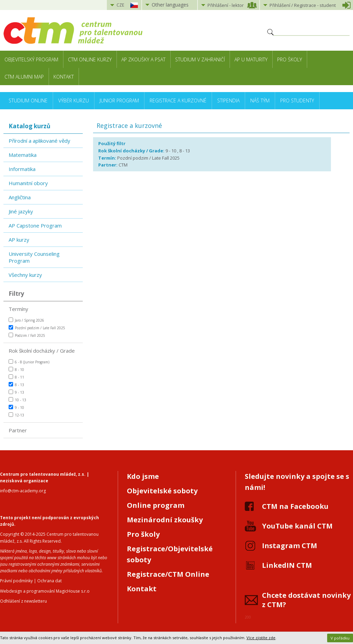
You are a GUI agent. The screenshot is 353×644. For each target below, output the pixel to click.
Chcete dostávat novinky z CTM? (306, 600)
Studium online (28, 100)
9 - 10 (16, 407)
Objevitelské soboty (162, 491)
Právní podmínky (16, 581)
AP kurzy (19, 240)
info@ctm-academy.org (23, 491)
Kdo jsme (143, 476)
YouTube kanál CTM (297, 526)
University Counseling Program (34, 257)
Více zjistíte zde (261, 638)
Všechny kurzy (25, 275)
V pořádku (340, 638)
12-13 (16, 415)
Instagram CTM (290, 546)
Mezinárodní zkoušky (165, 520)
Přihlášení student (303, 5)
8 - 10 (16, 369)
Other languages (170, 5)
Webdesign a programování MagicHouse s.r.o (45, 591)
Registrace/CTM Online (168, 574)
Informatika (22, 169)
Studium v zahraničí (200, 59)
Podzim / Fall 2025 (27, 335)
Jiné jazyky (21, 211)
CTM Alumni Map (24, 77)
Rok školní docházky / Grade (42, 351)
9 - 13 (16, 392)
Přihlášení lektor (226, 5)
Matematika (23, 155)
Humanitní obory (28, 183)
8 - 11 (16, 377)
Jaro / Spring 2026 (26, 320)
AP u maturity (251, 59)
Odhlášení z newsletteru (23, 601)
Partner (18, 430)
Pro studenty (297, 100)
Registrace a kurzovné (178, 100)
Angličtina (20, 197)
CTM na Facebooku (295, 506)
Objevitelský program (31, 59)
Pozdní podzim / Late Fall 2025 (37, 328)
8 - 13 (16, 385)
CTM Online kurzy (90, 59)
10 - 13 (17, 400)
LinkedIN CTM (287, 565)
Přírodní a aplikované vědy (39, 141)
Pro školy (290, 59)
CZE (120, 5)
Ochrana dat (49, 581)
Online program (156, 505)
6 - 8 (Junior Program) (29, 362)
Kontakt (64, 77)
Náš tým (260, 100)
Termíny (18, 309)
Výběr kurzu (74, 100)
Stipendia (228, 100)
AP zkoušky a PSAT (143, 59)
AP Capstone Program (35, 225)
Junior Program (119, 100)
